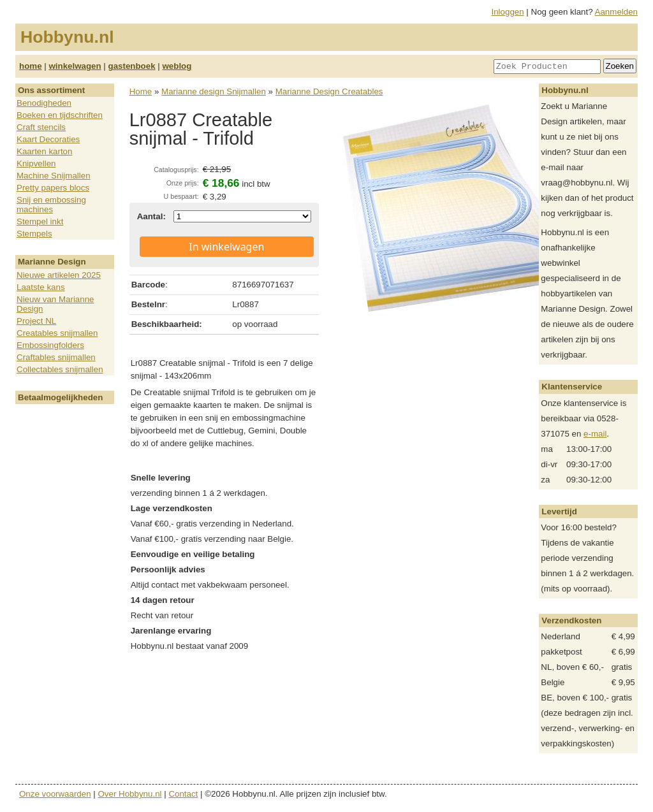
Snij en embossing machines (51, 205)
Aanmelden (616, 12)
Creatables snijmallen (57, 333)
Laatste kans (41, 287)
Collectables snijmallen (60, 369)
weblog (177, 66)
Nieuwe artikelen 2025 (59, 275)
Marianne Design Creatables (329, 91)
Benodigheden (44, 103)
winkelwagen (75, 66)
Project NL (36, 321)
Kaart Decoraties (48, 139)
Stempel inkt (40, 221)
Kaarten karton (44, 151)
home (31, 66)
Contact (183, 794)
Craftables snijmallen (56, 357)
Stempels (34, 234)
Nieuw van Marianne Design (55, 304)
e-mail (595, 434)
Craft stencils (41, 127)
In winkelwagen (226, 247)
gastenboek (132, 66)
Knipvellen (36, 163)
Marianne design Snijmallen (214, 91)
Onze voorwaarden (55, 794)
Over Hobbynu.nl (130, 794)
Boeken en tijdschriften (60, 115)
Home (141, 91)
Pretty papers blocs (53, 188)
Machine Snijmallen (54, 176)
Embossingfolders (50, 345)
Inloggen (508, 12)
